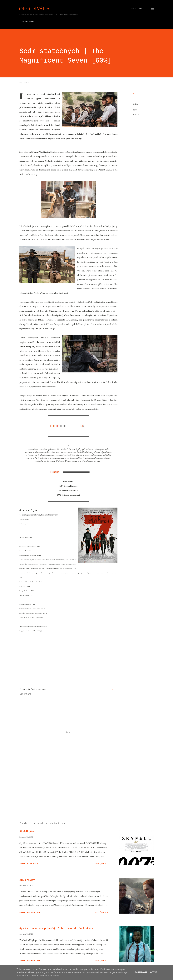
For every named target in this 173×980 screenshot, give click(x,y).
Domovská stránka (27, 21)
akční (135, 110)
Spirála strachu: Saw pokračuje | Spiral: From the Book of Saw (56, 928)
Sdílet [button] (136, 93)
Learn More (141, 972)
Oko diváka (34, 9)
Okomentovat (34, 912)
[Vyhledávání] (138, 9)
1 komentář (33, 864)
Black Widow (27, 880)
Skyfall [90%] (27, 831)
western (136, 114)
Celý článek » (102, 864)
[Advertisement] (66, 787)
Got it (153, 972)
